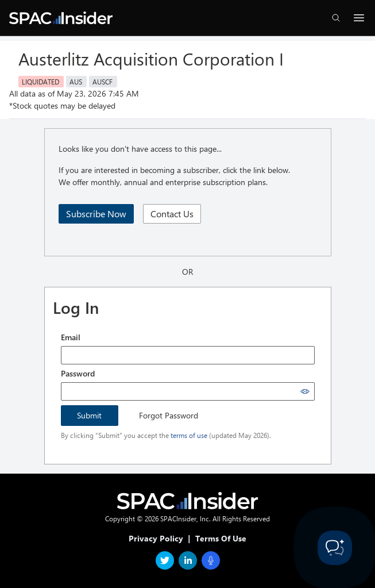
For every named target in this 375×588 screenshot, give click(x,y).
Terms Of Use (221, 538)
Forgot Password (169, 415)
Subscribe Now (96, 214)
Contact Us (172, 214)
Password (78, 373)
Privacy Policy (156, 538)
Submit (89, 415)
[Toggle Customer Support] (335, 548)
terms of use (189, 435)
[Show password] (305, 391)
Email (71, 337)
